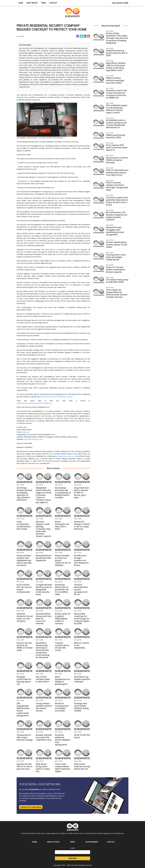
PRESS (43, 3)
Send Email (26, 432)
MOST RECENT (32, 3)
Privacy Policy (53, 842)
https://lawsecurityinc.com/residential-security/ (60, 397)
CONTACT (53, 3)
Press (73, 842)
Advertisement (92, 842)
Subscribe (72, 858)
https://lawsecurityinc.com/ (35, 439)
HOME (21, 3)
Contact (111, 842)
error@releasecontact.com (68, 456)
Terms (34, 842)
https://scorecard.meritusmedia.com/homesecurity (37, 403)
